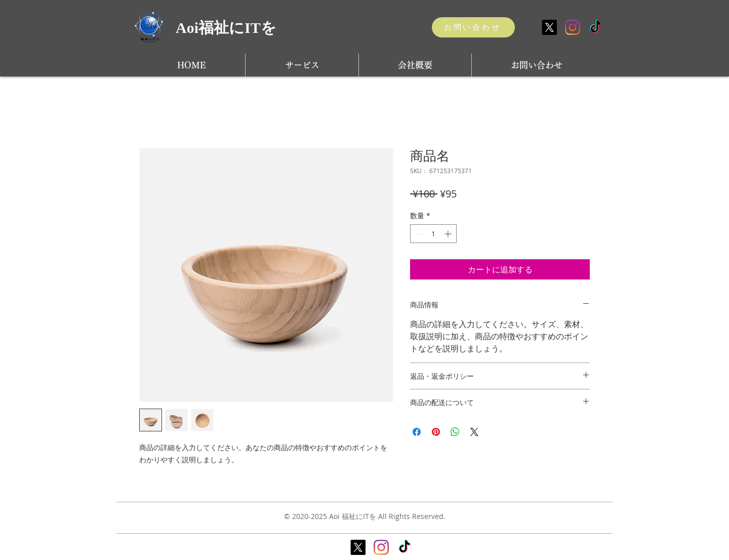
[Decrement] (418, 234)
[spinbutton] (433, 234)
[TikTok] (596, 27)
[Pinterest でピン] (436, 432)
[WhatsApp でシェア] (455, 432)
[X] (549, 27)
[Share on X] (474, 432)
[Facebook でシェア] (417, 432)
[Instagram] (573, 27)
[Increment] (449, 234)
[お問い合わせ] (473, 27)
